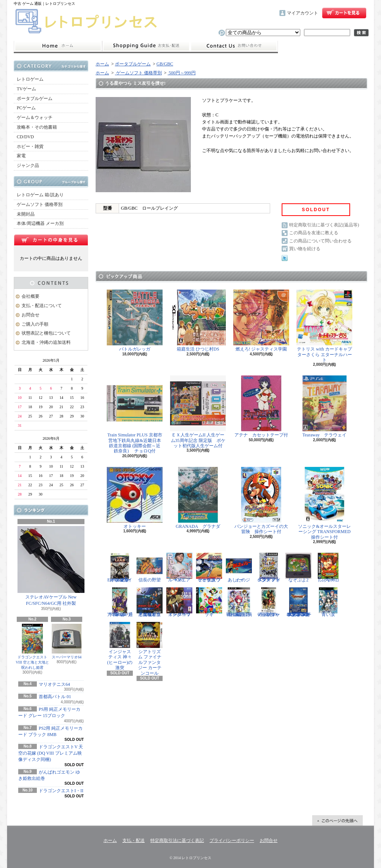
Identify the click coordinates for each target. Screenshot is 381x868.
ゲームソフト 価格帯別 (40, 204)
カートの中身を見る (51, 240)
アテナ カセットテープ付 (261, 406)
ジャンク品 (28, 165)
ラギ (209, 602)
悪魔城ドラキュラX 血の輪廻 (150, 602)
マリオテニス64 (54, 684)
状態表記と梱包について (46, 333)
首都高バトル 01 (55, 697)
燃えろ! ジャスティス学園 (261, 321)
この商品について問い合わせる (320, 241)
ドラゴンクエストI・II (61, 791)
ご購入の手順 (35, 324)
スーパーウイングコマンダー (179, 602)
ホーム (58, 46)
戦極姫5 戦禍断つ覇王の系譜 (239, 602)
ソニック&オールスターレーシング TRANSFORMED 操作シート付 (326, 503)
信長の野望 (150, 568)
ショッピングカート (344, 13)
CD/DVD (25, 137)
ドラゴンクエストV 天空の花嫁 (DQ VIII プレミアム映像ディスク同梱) (51, 753)
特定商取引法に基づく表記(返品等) (324, 225)
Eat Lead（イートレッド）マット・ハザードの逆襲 (120, 568)
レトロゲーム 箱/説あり (40, 195)
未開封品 (26, 214)
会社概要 (31, 296)
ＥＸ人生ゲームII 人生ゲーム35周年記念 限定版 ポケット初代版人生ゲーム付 (198, 412)
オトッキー (135, 498)
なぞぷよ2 (298, 568)
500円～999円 (182, 73)
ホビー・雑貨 (30, 146)
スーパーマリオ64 (67, 641)
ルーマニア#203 (179, 568)
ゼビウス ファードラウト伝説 (209, 568)
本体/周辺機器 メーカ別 (40, 223)
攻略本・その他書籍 (37, 127)
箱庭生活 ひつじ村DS (198, 321)
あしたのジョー (239, 568)
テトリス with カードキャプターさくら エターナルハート (324, 326)
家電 (21, 156)
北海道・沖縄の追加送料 (46, 342)
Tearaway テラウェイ (324, 406)
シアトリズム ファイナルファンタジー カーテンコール (150, 649)
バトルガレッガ (135, 321)
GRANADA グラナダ (198, 498)
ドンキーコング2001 (328, 568)
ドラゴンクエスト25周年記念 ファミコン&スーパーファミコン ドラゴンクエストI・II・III (298, 602)
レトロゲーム (30, 79)
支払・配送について (146, 46)
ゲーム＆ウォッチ (35, 117)
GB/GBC (165, 64)
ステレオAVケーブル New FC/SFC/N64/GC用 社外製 (51, 566)
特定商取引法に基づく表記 (177, 840)
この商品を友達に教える (314, 233)
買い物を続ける (305, 249)
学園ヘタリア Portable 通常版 (120, 602)
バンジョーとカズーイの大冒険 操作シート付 (261, 501)
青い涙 (328, 602)
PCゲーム (26, 108)
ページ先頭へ (337, 820)
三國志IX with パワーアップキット (269, 602)
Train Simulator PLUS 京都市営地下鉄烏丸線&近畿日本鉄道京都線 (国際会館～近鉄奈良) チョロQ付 (135, 414)
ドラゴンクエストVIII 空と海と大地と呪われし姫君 (32, 647)
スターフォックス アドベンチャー (269, 568)
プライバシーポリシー (232, 840)
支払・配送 (134, 840)
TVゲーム (26, 89)
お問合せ (234, 46)
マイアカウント (302, 13)
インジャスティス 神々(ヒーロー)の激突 (120, 646)
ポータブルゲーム (35, 99)
